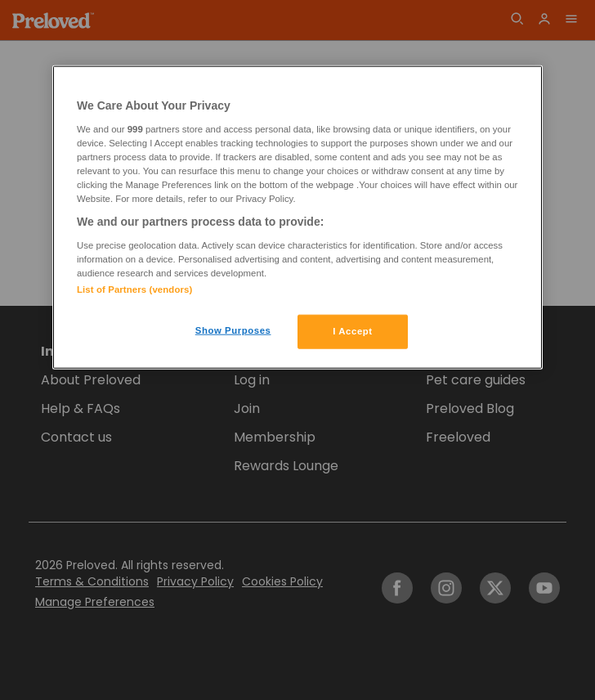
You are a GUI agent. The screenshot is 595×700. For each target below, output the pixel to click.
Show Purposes (233, 330)
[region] (297, 218)
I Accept (352, 331)
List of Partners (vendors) (134, 289)
